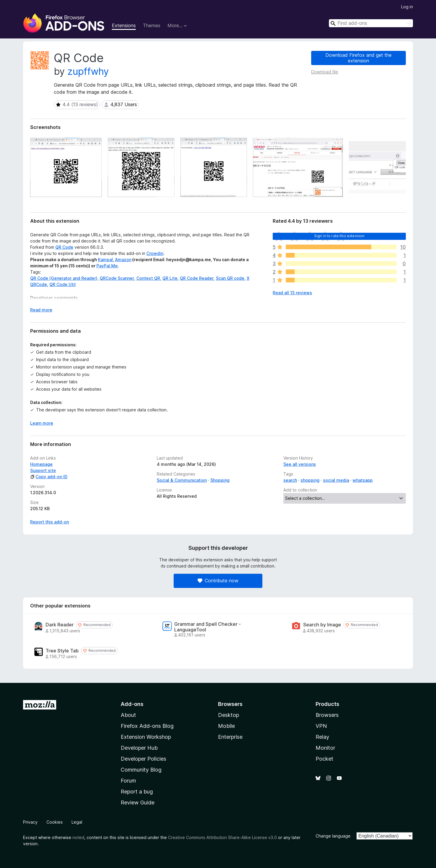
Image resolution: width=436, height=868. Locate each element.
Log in (407, 7)
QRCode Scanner (117, 278)
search (290, 480)
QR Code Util (63, 284)
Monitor (325, 748)
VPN (321, 726)
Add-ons (132, 704)
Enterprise (230, 737)
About (128, 715)
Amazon (123, 260)
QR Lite (170, 278)
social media (336, 480)
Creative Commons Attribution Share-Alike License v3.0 (222, 837)
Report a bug (137, 792)
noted (78, 837)
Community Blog (141, 770)
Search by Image (322, 625)
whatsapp (363, 480)
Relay (322, 737)
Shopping (220, 480)
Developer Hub (139, 748)
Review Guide (138, 802)
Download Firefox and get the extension (359, 58)
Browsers (327, 715)
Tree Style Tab (62, 651)
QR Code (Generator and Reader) (64, 278)
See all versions (300, 464)
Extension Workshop (146, 737)
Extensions (124, 25)
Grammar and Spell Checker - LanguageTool (207, 627)
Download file (325, 72)
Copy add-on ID (49, 477)
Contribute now (218, 581)
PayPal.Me (107, 266)
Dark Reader (60, 625)
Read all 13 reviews (292, 293)
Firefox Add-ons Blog (147, 726)
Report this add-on (50, 522)
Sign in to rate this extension (339, 236)
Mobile (226, 726)
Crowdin (155, 253)
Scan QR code (230, 278)
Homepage (41, 464)
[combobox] (371, 23)
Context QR (148, 278)
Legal (77, 822)
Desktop (229, 715)
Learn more (42, 423)
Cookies (55, 822)
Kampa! (105, 260)
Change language (333, 836)
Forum (128, 781)
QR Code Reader (197, 278)
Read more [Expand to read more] (41, 310)
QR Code (64, 247)
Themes (152, 25)
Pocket (324, 759)
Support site (43, 470)
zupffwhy (88, 71)
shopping (310, 480)
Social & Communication (182, 480)
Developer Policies (143, 759)
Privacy (30, 822)
